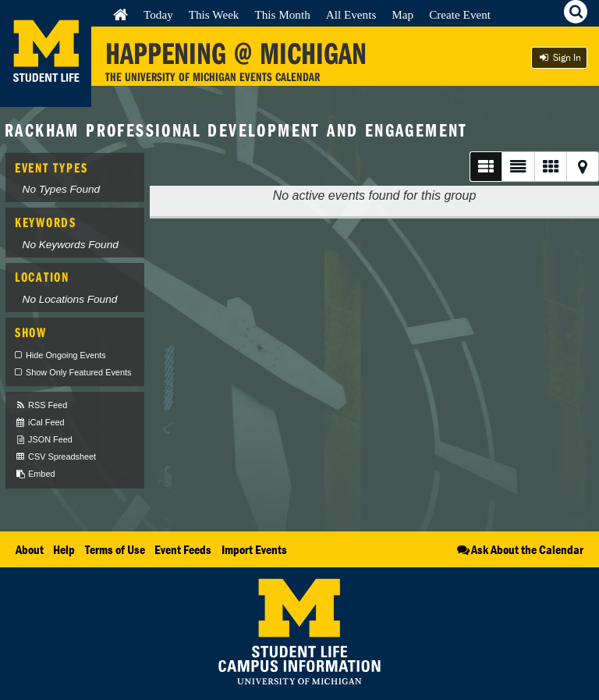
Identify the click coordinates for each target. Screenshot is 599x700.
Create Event (460, 14)
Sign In (559, 57)
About (30, 549)
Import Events (254, 549)
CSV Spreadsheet (55, 457)
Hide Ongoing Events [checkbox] (66, 355)
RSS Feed (41, 405)
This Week (214, 14)
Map (402, 14)
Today (158, 14)
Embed (35, 474)
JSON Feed (44, 440)
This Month (282, 14)
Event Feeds (183, 549)
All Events (351, 14)
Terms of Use (115, 549)
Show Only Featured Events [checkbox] (78, 372)
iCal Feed (40, 423)
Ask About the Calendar (519, 549)
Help (64, 549)
